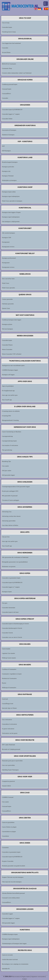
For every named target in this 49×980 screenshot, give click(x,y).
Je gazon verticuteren (8, 729)
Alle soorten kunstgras (8, 233)
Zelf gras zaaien (7, 470)
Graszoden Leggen (7, 914)
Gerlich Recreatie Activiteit (10, 959)
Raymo (4, 683)
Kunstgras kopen (7, 592)
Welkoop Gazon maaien (9, 658)
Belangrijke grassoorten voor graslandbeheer (15, 562)
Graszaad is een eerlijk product (11, 898)
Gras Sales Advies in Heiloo (10, 525)
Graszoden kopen (7, 27)
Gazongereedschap (7, 436)
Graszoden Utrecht (7, 633)
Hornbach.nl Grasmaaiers (9, 678)
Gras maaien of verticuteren (10, 445)
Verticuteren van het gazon (10, 733)
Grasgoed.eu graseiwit (8, 781)
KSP (3, 146)
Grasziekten (5, 836)
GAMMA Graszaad (8, 797)
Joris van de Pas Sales (8, 279)
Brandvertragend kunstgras (10, 162)
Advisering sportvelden (9, 521)
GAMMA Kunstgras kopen (10, 934)
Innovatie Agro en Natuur (9, 708)
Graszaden (5, 98)
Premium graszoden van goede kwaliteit (14, 866)
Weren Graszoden (7, 349)
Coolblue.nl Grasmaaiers (9, 669)
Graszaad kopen (7, 89)
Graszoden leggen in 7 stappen (11, 114)
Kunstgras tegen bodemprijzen (11, 196)
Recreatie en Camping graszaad (11, 749)
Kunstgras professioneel (9, 258)
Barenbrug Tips (6, 461)
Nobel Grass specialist (8, 288)
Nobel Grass (6, 283)
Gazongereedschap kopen (9, 441)
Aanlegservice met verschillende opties (13, 365)
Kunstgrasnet (6, 242)
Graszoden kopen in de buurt (10, 612)
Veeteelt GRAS (6, 786)
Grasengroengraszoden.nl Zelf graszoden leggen (16, 486)
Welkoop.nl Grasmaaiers (9, 687)
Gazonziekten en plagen (9, 831)
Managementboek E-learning (10, 420)
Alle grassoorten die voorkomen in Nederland (15, 557)
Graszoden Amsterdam (9, 608)
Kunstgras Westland (8, 176)
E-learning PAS (6, 416)
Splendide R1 (6, 969)
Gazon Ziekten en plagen (9, 827)
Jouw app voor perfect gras (10, 395)
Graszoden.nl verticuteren (9, 724)
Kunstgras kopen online (9, 192)
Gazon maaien (6, 649)
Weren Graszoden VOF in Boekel (12, 354)
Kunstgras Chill (6, 237)
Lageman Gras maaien (8, 653)
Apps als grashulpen (8, 386)
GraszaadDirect (6, 93)
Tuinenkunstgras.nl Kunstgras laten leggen (14, 943)
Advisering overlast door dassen (11, 516)
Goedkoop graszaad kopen (10, 84)
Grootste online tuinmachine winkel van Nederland (17, 73)
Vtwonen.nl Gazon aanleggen (10, 500)
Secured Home (6, 52)
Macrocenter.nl (16, 976)
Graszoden (5, 48)
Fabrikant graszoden (8, 304)
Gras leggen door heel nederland (11, 43)
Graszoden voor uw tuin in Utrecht (12, 637)
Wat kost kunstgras (7, 329)
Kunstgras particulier (8, 167)
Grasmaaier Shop (7, 68)
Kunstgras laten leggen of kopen (11, 212)
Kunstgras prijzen (7, 324)
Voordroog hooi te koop (9, 32)
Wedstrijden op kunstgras (9, 180)
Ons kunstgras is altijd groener (11, 221)
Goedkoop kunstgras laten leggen (12, 320)
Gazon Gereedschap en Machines (12, 432)
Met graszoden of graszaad (10, 496)
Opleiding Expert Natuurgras (10, 770)
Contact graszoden (7, 299)
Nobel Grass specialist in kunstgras (12, 201)
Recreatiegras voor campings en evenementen (15, 964)
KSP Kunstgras (6, 151)
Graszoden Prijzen (7, 345)
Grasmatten (5, 847)
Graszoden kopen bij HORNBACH (12, 109)
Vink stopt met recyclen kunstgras (12, 882)
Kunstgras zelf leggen (8, 375)
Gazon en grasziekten (8, 822)
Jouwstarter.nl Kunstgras (9, 130)
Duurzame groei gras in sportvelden (12, 761)
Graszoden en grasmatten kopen (11, 578)
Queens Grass (6, 308)
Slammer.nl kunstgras (8, 135)
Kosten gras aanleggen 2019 (10, 491)
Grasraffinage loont (8, 703)
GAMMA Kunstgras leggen (10, 370)
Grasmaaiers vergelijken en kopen (12, 674)
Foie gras (5, 603)
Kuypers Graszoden (8, 861)
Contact (24, 979)
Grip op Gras (6, 537)
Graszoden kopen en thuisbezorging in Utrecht (15, 624)
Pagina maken (26, 976)
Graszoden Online (7, 119)
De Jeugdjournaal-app (8, 391)
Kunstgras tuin (6, 171)
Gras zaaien (5, 466)
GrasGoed (5, 699)
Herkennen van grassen (9, 566)
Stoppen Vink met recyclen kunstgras (13, 877)
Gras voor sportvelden (8, 765)
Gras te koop (6, 23)
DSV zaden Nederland (8, 745)
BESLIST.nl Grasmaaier (9, 64)
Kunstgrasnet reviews (8, 247)
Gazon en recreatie (7, 955)
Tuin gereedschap (7, 450)
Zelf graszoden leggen (8, 475)
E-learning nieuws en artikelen (11, 411)
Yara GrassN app (7, 400)
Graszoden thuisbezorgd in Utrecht (12, 628)
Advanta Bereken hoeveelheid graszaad (13, 893)
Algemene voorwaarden (38, 976)
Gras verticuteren (7, 720)
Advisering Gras (7, 512)
